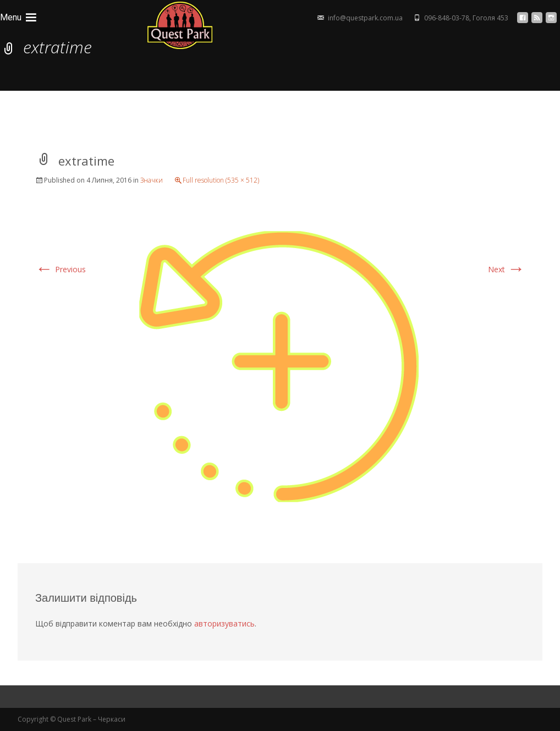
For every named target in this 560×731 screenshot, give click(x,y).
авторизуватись (224, 623)
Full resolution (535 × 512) (221, 180)
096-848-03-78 (447, 18)
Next (506, 269)
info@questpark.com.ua (365, 18)
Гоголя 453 (490, 18)
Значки (152, 180)
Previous (61, 269)
